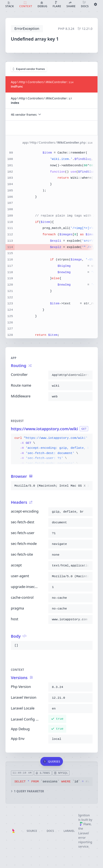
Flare (85, 824)
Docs (50, 831)
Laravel (69, 831)
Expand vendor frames (29, 69)
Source (32, 831)
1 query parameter (27, 791)
